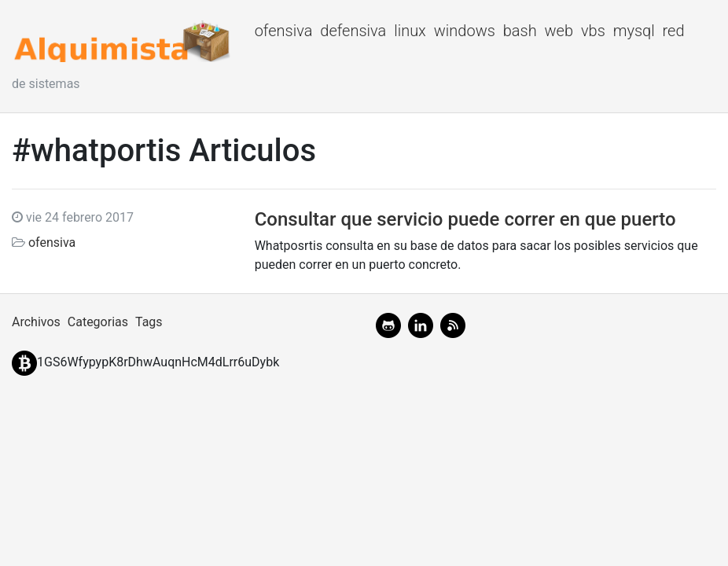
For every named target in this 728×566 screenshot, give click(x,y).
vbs (593, 31)
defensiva (353, 31)
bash (520, 31)
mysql (634, 31)
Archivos (36, 322)
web (559, 31)
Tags (149, 322)
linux (410, 31)
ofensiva (284, 31)
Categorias (98, 322)
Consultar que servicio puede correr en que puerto (465, 219)
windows (465, 31)
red (674, 31)
